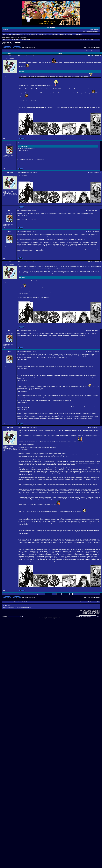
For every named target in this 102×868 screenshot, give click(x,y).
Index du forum (7, 40)
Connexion (5, 30)
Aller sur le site (51, 28)
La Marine (11, 44)
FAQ (92, 30)
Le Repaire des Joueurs (24, 40)
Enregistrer (79, 34)
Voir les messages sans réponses (10, 37)
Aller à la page (87, 47)
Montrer (26, 102)
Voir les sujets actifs (22, 37)
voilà (36, 109)
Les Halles (14, 40)
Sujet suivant (96, 51)
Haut (4, 138)
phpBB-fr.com (54, 619)
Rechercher (97, 30)
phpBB (45, 618)
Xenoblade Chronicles (11, 42)
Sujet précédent (90, 51)
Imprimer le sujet (7, 51)
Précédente (92, 47)
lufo (26, 254)
